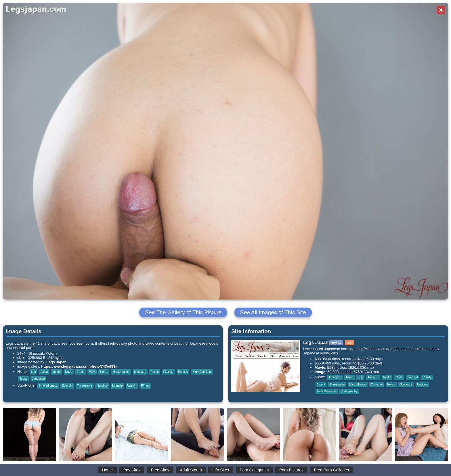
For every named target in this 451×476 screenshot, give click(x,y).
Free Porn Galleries (331, 470)
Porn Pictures (291, 470)
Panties (183, 372)
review (336, 343)
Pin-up (145, 386)
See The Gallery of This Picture (183, 312)
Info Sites (221, 470)
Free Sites (160, 470)
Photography (349, 391)
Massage (140, 372)
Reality (427, 377)
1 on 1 (104, 372)
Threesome (85, 386)
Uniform (423, 384)
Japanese (38, 379)
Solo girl (67, 386)
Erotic (81, 372)
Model (57, 372)
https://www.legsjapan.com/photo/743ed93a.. (80, 366)
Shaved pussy (48, 386)
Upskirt (132, 386)
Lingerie (117, 386)
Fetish (155, 372)
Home (107, 470)
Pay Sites (132, 470)
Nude (68, 372)
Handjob (102, 386)
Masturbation (121, 372)
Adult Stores (191, 470)
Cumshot (377, 384)
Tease (23, 379)
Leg (34, 372)
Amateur (373, 377)
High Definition (202, 372)
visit (349, 343)
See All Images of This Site (273, 312)
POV (92, 372)
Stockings (406, 384)
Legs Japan (56, 362)
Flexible (168, 372)
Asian (44, 372)
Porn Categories (254, 470)
